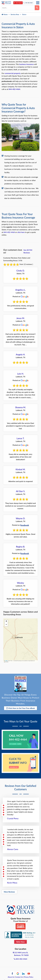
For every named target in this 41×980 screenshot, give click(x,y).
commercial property (13, 73)
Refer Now (21, 942)
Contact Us (19, 977)
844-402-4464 (28, 3)
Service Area (15, 14)
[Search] (37, 8)
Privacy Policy (29, 977)
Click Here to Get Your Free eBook (21, 708)
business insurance (26, 64)
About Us (11, 977)
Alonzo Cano (13, 849)
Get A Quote (18, 3)
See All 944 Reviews (28, 251)
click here (21, 232)
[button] (6, 621)
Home (5, 14)
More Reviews (9, 892)
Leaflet (6, 661)
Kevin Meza (12, 883)
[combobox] (18, 8)
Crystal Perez (13, 818)
